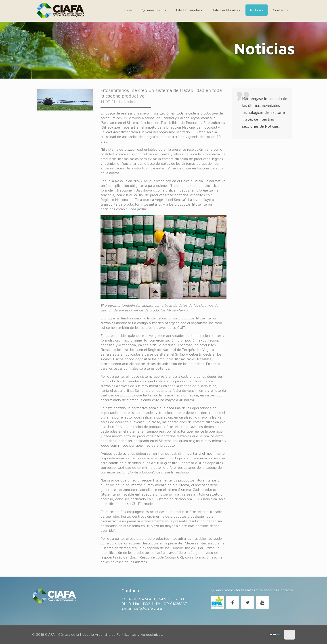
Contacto (286, 590)
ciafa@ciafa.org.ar (148, 608)
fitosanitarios (267, 590)
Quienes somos (223, 590)
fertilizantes (245, 590)
